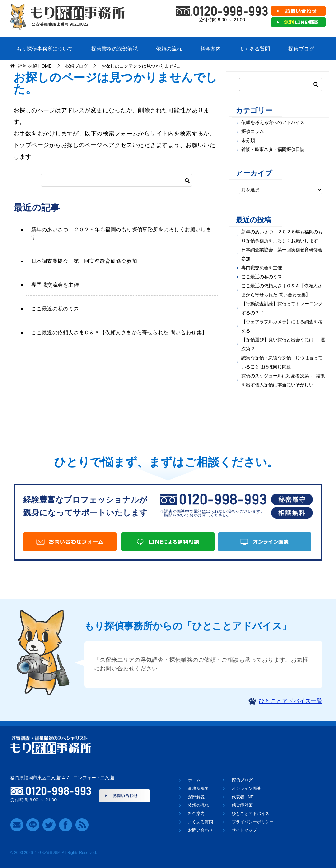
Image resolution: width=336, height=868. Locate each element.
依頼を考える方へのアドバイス (273, 122)
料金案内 (210, 49)
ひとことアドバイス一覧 (291, 701)
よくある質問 (255, 49)
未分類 (248, 140)
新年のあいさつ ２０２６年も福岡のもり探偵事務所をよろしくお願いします (121, 233)
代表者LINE (243, 797)
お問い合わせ (201, 830)
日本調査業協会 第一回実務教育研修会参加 (84, 261)
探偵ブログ (301, 49)
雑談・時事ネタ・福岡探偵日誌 (273, 149)
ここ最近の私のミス (55, 309)
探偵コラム (253, 131)
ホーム (194, 780)
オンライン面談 (246, 788)
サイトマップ (244, 830)
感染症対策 (242, 805)
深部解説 (196, 797)
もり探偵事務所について (45, 49)
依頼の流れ (169, 49)
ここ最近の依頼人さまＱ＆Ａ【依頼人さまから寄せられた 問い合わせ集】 (119, 332)
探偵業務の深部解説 (115, 49)
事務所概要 (198, 788)
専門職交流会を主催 (55, 285)
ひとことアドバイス (251, 813)
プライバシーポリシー (253, 822)
